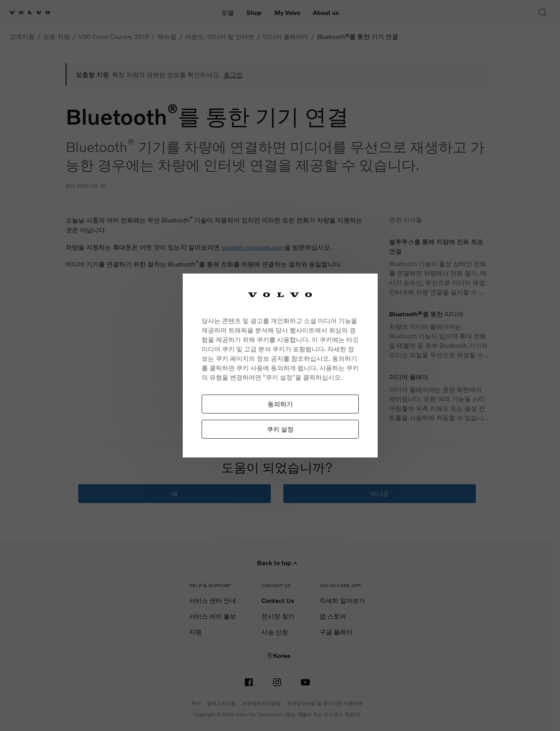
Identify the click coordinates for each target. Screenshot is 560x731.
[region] (280, 366)
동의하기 (280, 404)
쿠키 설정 (280, 429)
